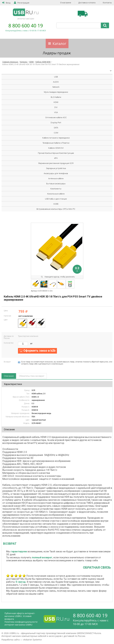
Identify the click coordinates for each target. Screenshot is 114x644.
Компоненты (56, 189)
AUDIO (56, 82)
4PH (56, 158)
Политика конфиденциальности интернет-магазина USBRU (21, 623)
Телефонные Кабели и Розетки (56, 143)
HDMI (32, 62)
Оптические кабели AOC (56, 117)
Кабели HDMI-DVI (56, 148)
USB (56, 77)
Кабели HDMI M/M (43, 62)
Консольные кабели (56, 194)
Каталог (59, 43)
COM (56, 133)
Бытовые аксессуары (56, 184)
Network (56, 87)
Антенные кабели (56, 178)
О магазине (66, 3)
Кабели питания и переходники (56, 138)
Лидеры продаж (57, 53)
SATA (56, 128)
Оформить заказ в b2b (39, 351)
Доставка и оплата (87, 3)
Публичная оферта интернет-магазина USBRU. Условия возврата (20, 616)
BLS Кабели (56, 97)
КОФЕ (56, 204)
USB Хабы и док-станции (56, 199)
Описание (9, 376)
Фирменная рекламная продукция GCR (56, 163)
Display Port (56, 123)
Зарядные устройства (56, 168)
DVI (56, 107)
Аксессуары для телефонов (56, 173)
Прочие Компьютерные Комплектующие (56, 153)
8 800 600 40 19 (26, 25)
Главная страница (10, 62)
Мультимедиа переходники (56, 92)
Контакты (107, 3)
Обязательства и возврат (32, 376)
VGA (56, 112)
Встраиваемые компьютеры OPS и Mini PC (56, 209)
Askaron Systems (32, 640)
